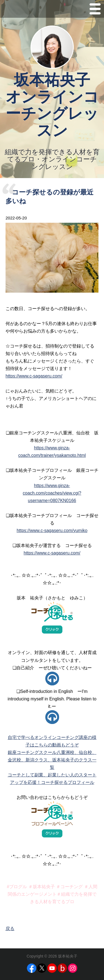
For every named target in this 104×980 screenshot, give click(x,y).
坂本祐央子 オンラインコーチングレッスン (52, 105)
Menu (95, 10)
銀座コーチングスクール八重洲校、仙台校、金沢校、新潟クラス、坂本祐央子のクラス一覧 (52, 760)
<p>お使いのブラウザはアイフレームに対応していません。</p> (52, 678)
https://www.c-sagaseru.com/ (34, 376)
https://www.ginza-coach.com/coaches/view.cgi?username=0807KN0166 (52, 493)
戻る (10, 929)
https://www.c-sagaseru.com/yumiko (52, 530)
